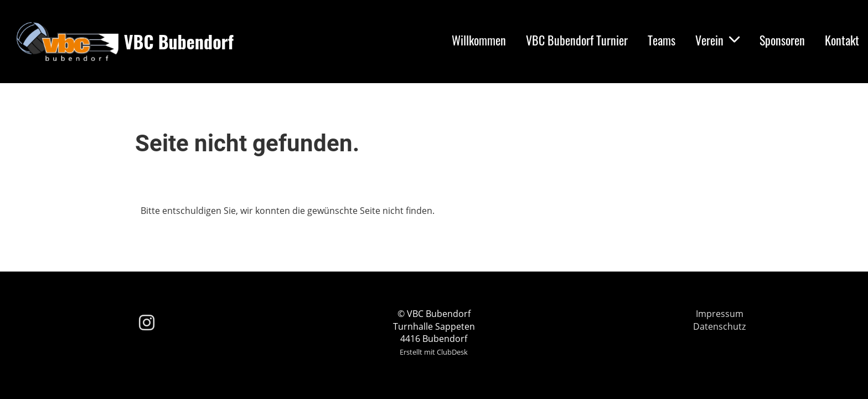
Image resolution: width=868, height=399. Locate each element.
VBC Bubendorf (179, 42)
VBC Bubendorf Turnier (577, 40)
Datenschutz (719, 326)
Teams (662, 40)
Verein (717, 40)
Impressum (720, 314)
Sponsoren (782, 40)
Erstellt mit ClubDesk (434, 352)
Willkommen (479, 40)
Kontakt (842, 40)
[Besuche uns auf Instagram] (147, 322)
